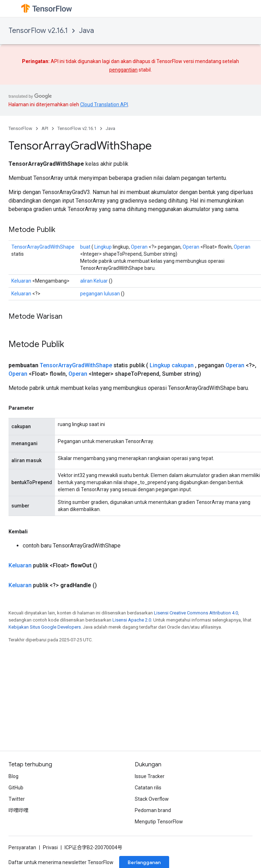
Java (87, 31)
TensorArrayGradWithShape (43, 247)
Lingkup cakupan (172, 365)
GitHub (16, 788)
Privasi (50, 847)
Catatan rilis (148, 788)
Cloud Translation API (104, 104)
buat (85, 247)
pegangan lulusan (100, 294)
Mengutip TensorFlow (159, 822)
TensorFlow (20, 128)
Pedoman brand (153, 810)
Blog (13, 776)
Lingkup (103, 247)
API (45, 128)
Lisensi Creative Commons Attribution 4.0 (196, 613)
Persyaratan (22, 847)
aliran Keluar (94, 281)
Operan (139, 247)
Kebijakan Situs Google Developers (45, 627)
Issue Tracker (150, 776)
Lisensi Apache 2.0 (132, 620)
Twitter (17, 799)
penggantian (123, 70)
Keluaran (21, 281)
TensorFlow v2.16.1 (38, 31)
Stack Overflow (152, 799)
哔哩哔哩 (18, 810)
